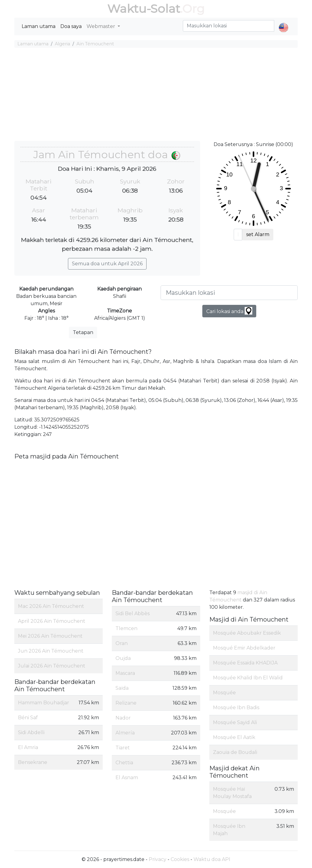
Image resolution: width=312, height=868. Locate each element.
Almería (125, 733)
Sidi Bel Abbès (133, 614)
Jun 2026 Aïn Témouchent (51, 651)
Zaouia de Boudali (235, 752)
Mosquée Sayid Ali (235, 722)
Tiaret (123, 748)
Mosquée (224, 693)
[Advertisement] (156, 95)
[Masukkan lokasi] (229, 293)
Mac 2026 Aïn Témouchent (51, 606)
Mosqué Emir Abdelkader (244, 648)
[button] (284, 23)
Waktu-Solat (144, 9)
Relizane (126, 703)
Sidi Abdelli (31, 732)
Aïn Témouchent (95, 44)
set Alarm (258, 234)
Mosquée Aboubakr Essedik (247, 633)
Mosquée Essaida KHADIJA (245, 663)
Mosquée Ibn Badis (236, 708)
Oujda (123, 658)
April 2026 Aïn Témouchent (52, 621)
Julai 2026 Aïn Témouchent (52, 666)
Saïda (122, 688)
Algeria (62, 44)
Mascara (125, 673)
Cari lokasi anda (229, 311)
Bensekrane (33, 762)
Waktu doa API (212, 859)
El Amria (28, 747)
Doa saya (71, 26)
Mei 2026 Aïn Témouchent (50, 636)
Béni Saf (28, 718)
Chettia (124, 763)
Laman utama (39, 26)
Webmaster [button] (101, 26)
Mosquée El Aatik (234, 737)
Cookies (180, 859)
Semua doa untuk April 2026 (107, 264)
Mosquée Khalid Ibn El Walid (248, 678)
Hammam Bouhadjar (44, 703)
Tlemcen (126, 628)
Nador (123, 718)
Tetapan (83, 332)
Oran (122, 643)
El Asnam (127, 777)
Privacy (158, 859)
